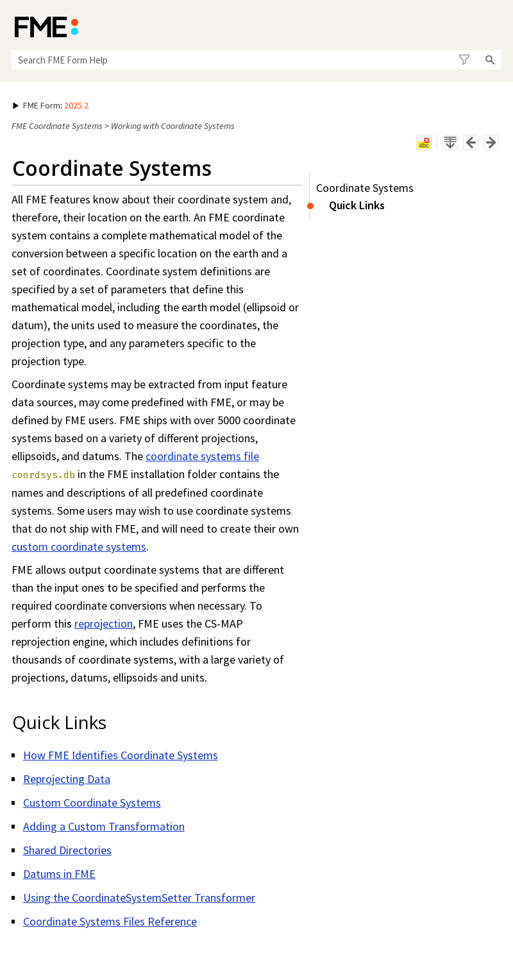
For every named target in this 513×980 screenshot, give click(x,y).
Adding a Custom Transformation (104, 826)
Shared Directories (67, 850)
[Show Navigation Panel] (494, 26)
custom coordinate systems (79, 546)
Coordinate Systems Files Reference (110, 921)
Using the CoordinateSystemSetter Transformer (139, 898)
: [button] (51, 105)
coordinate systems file (202, 456)
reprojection (104, 623)
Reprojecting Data (67, 779)
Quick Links (357, 205)
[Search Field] (256, 60)
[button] (464, 60)
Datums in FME (59, 874)
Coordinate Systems (365, 188)
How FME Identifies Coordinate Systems (121, 755)
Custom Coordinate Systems (92, 803)
